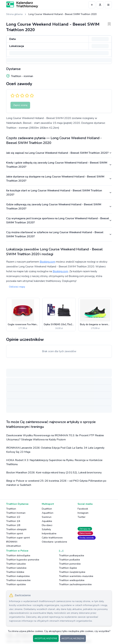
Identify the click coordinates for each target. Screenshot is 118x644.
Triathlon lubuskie (16, 564)
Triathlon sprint (15, 534)
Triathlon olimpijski (16, 529)
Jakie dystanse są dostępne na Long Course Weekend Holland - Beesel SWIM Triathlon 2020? (59, 179)
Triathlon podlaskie (69, 560)
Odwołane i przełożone (54, 542)
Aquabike (47, 521)
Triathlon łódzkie (15, 572)
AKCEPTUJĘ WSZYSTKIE (46, 638)
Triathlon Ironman (16, 513)
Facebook (83, 509)
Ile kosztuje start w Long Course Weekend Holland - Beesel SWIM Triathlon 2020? (59, 193)
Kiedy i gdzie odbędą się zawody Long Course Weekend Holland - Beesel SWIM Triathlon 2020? (59, 165)
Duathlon (47, 509)
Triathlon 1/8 (13, 525)
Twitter (82, 517)
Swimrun (47, 517)
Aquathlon (48, 513)
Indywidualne (49, 534)
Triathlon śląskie (68, 568)
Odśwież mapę (17, 287)
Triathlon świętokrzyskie (72, 572)
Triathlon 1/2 (13, 517)
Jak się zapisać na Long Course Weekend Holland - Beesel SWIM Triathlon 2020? (59, 153)
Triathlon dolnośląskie (18, 556)
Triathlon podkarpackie (72, 556)
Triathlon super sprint (18, 538)
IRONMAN (12, 542)
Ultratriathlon (14, 546)
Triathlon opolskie (16, 584)
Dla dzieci (47, 525)
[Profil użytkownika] (100, 5)
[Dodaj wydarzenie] (92, 5)
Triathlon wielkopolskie (72, 580)
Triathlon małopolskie (18, 576)
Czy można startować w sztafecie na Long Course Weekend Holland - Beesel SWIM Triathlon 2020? (59, 234)
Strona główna (14, 14)
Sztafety (46, 529)
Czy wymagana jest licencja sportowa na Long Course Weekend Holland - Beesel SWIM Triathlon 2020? (59, 220)
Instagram (83, 513)
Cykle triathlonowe (52, 538)
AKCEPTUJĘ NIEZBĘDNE (73, 638)
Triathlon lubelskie (16, 568)
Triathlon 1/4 (13, 521)
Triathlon (11, 509)
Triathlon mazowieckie (18, 580)
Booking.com (47, 262)
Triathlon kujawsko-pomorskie (23, 560)
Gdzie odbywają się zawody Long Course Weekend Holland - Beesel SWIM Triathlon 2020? (59, 207)
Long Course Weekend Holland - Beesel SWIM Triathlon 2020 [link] (62, 14)
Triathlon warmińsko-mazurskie (76, 576)
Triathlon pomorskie (70, 564)
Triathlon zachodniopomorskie (75, 584)
